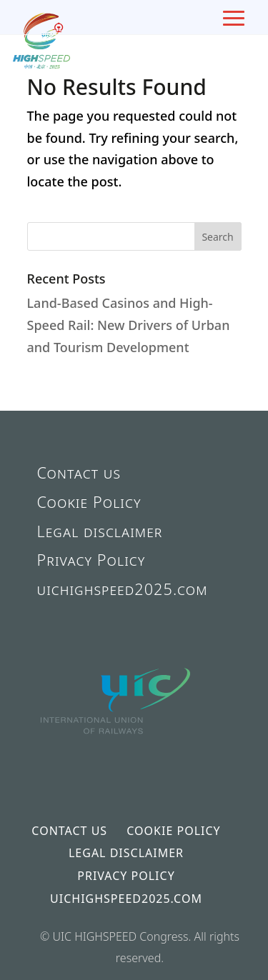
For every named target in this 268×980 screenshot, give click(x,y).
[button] (218, 236)
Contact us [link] (79, 472)
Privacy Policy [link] (91, 560)
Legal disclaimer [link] (100, 531)
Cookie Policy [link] (89, 502)
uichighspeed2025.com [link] (123, 589)
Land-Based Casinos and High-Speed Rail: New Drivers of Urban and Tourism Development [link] (129, 325)
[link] (116, 759)
